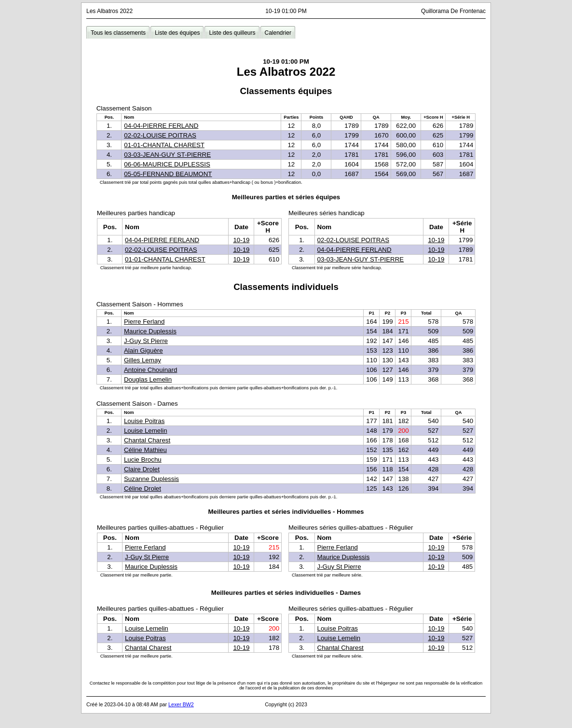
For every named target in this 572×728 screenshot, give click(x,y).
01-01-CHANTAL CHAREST (164, 145)
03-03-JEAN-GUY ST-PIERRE (167, 155)
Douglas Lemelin (148, 379)
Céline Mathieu (145, 450)
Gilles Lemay (143, 360)
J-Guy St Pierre (146, 341)
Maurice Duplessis (150, 331)
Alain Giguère (143, 350)
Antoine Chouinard (150, 370)
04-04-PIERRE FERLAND (161, 126)
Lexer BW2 (181, 704)
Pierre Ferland (144, 322)
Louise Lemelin (146, 431)
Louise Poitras (144, 421)
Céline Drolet (143, 488)
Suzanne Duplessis (151, 479)
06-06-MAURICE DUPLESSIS (167, 164)
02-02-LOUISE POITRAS (160, 135)
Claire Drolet (142, 469)
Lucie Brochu (143, 460)
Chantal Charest (147, 440)
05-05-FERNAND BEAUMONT (168, 174)
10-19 (241, 240)
